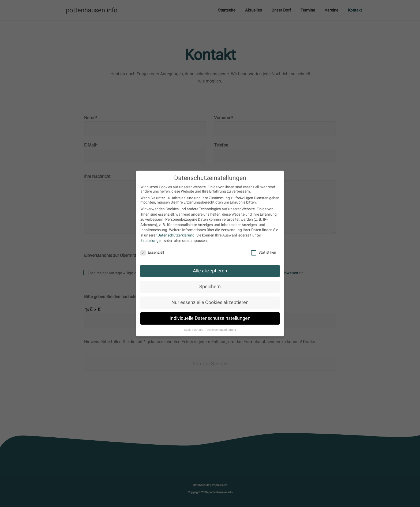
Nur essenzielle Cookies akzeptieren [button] (210, 302)
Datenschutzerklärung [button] (221, 330)
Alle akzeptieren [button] (210, 271)
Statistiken (264, 252)
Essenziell (152, 252)
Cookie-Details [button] (194, 330)
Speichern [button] (210, 287)
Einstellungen (151, 241)
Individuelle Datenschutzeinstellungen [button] (210, 318)
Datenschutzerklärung (176, 235)
